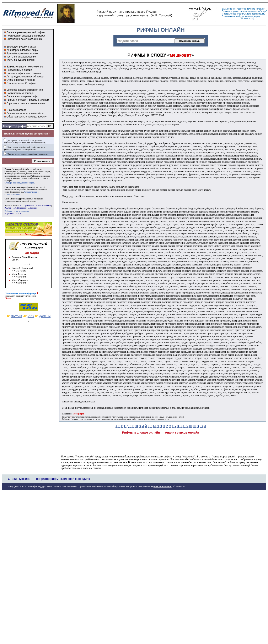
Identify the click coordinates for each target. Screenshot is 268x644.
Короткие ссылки (13, 213)
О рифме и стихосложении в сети (26, 103)
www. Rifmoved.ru (163, 487)
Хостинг (17, 316)
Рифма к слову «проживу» (17, 211)
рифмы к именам (39, 100)
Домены (45, 316)
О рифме (30, 83)
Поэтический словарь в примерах (26, 36)
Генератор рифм (14, 126)
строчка (235, 11)
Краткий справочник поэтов (22, 53)
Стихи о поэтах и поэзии (20, 80)
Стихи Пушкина (19, 479)
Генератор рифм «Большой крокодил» (62, 479)
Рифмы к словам (16, 100)
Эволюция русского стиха (21, 47)
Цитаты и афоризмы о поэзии (24, 73)
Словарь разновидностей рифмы (26, 32)
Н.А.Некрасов (19, 208)
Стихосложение (12, 187)
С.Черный (32, 208)
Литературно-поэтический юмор (25, 77)
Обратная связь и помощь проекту (26, 117)
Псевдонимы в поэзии (19, 70)
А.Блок (8, 208)
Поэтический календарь (20, 93)
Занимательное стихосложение (25, 67)
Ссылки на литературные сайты (25, 113)
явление (251, 9)
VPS (31, 316)
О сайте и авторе (16, 110)
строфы (8, 180)
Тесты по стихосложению (21, 57)
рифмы (260, 9)
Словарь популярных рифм (22, 97)
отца (264, 11)
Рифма (8, 169)
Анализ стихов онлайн (182, 433)
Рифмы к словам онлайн (141, 433)
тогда (227, 14)
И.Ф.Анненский (43, 206)
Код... (8, 298)
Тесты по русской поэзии (21, 60)
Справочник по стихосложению (24, 39)
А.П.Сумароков (27, 206)
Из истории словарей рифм (22, 50)
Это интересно (15, 83)
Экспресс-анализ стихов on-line (25, 90)
